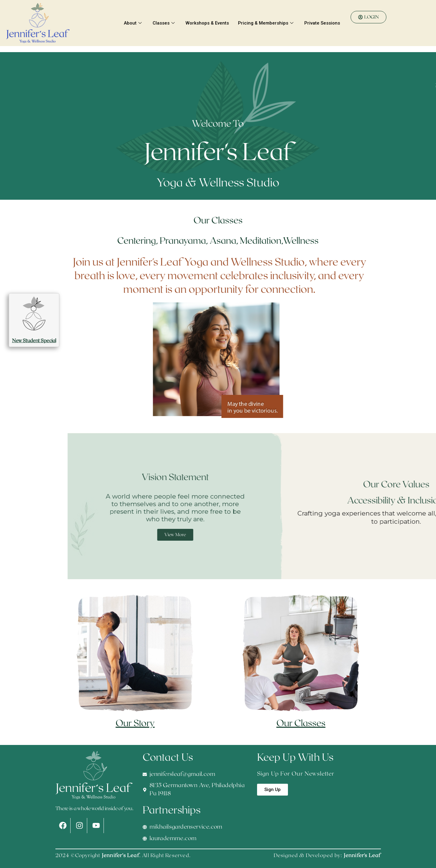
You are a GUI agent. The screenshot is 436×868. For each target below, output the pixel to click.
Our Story (135, 723)
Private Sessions (322, 23)
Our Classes (301, 723)
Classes (164, 23)
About (133, 23)
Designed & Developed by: (327, 855)
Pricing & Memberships (266, 23)
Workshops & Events (207, 23)
